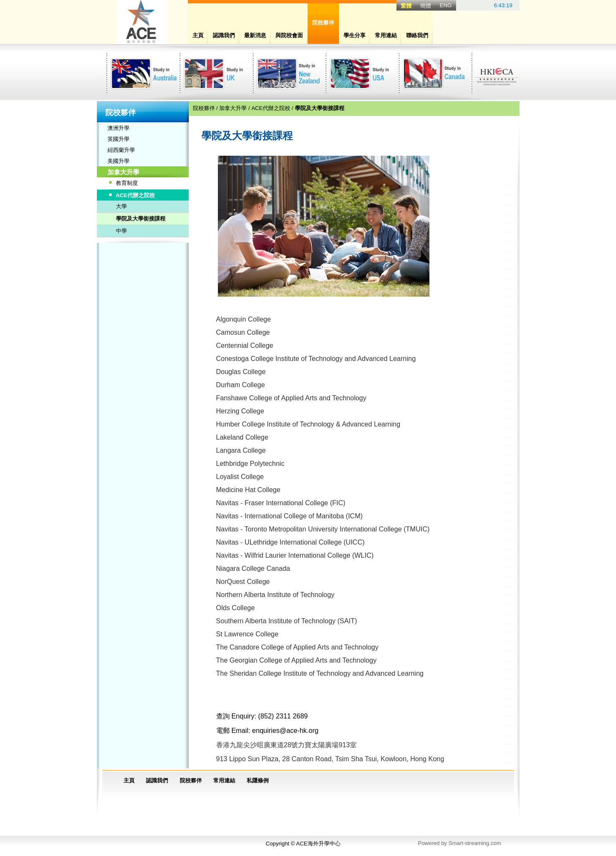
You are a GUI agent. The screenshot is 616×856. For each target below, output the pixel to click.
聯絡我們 (417, 35)
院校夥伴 (204, 108)
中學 (121, 231)
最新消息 (255, 35)
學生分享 (355, 35)
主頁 (198, 35)
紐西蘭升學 (121, 150)
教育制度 (127, 183)
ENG (445, 5)
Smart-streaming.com (475, 843)
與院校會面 (289, 35)
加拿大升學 (123, 172)
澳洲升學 (118, 128)
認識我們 (224, 35)
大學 (121, 206)
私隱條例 (258, 780)
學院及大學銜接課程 (141, 219)
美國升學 (118, 161)
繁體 (406, 6)
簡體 (426, 6)
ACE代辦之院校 (135, 195)
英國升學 (118, 139)
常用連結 (386, 35)
